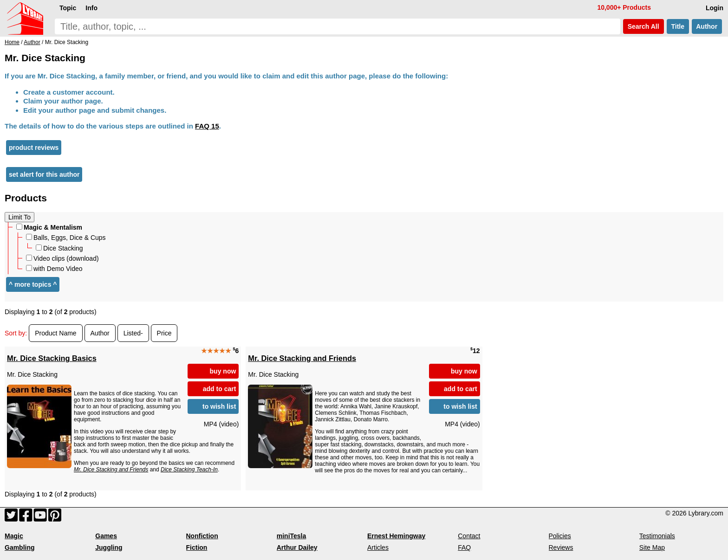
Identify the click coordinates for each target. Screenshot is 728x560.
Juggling (109, 547)
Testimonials (657, 536)
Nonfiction (202, 536)
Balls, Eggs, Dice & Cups (66, 238)
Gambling (20, 547)
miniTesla (292, 536)
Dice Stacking (59, 248)
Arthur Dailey (297, 547)
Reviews (561, 547)
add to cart (220, 389)
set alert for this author (44, 174)
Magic (14, 536)
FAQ (464, 547)
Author (707, 26)
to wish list (219, 406)
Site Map (652, 547)
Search (643, 26)
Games (106, 536)
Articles (378, 547)
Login (715, 8)
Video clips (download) (62, 258)
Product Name (55, 333)
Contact (469, 536)
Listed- (133, 333)
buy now (223, 371)
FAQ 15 (207, 126)
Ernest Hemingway (396, 536)
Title (678, 26)
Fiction (197, 547)
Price (164, 333)
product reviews (34, 148)
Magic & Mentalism (49, 227)
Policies (560, 536)
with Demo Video (54, 269)
